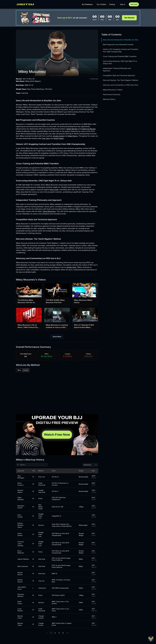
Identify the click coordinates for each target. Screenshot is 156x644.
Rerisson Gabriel (20, 491)
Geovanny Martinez (21, 595)
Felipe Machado (21, 499)
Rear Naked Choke (41, 507)
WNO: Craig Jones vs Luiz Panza (60, 610)
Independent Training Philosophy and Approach (117, 69)
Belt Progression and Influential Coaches (118, 45)
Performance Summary (112, 94)
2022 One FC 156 (57, 507)
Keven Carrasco (21, 484)
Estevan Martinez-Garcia (21, 525)
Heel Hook (42, 559)
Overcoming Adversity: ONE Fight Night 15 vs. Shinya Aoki (120, 62)
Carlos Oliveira (20, 535)
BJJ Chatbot (102, 4)
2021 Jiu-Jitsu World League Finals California (61, 559)
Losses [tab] (26, 370)
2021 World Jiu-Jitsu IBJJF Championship (60, 535)
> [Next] (67, 633)
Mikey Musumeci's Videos (113, 90)
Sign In (123, 4)
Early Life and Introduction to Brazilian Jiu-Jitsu (121, 40)
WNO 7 (54, 617)
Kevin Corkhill (20, 516)
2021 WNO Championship (60, 588)
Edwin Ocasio (20, 603)
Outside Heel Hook (42, 491)
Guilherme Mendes (88, 129)
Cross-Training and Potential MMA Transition (120, 56)
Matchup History (109, 99)
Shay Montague (21, 477)
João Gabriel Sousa (22, 588)
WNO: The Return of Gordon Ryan (61, 581)
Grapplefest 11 (56, 516)
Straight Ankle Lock (41, 516)
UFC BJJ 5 (55, 477)
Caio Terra (46, 138)
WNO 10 (54, 574)
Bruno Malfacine (21, 552)
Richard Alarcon (20, 574)
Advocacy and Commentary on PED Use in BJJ (121, 85)
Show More (57, 337)
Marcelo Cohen (20, 617)
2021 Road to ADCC (58, 595)
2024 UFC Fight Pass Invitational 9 (59, 499)
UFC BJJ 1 (55, 491)
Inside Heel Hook (42, 484)
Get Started (129, 18)
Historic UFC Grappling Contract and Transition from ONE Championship (121, 50)
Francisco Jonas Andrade (21, 544)
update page (94, 79)
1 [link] (51, 633)
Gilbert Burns (73, 136)
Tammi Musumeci (49, 211)
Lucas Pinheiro (20, 610)
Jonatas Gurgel (58, 136)
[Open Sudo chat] (151, 639)
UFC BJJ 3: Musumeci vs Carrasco (60, 484)
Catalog (112, 4)
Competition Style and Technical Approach (119, 75)
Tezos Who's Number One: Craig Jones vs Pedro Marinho (62, 525)
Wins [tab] (19, 370)
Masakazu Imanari (21, 507)
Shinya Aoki (54, 190)
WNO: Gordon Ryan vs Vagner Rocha (62, 624)
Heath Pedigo (59, 138)
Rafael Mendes (72, 129)
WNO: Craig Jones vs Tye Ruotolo (60, 603)
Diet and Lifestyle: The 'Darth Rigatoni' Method (121, 80)
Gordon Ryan (72, 267)
